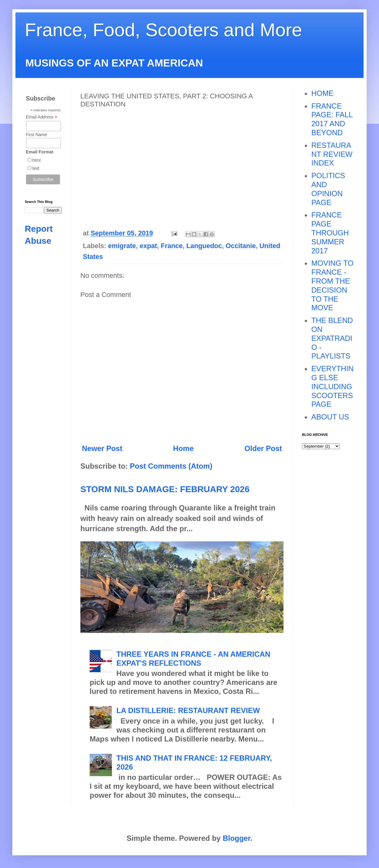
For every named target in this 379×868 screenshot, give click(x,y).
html (36, 160)
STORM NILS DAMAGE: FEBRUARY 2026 (165, 489)
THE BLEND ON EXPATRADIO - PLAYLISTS (332, 338)
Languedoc (204, 246)
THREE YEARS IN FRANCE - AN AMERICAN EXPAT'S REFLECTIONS (194, 659)
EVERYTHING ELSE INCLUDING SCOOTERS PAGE (332, 386)
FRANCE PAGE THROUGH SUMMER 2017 (330, 233)
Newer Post (102, 448)
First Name (36, 135)
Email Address (42, 117)
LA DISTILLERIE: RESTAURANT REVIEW (188, 710)
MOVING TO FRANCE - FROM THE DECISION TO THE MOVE (332, 285)
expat (148, 246)
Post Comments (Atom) (171, 466)
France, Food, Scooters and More (163, 30)
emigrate (122, 246)
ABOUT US (330, 417)
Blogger (236, 838)
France (172, 246)
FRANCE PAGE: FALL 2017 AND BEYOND (332, 119)
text (36, 168)
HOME (322, 93)
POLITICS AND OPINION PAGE (328, 189)
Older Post (263, 448)
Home (183, 448)
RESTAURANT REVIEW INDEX (332, 154)
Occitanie (241, 246)
